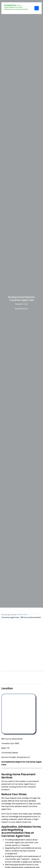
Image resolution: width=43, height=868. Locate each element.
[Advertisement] (21, 641)
